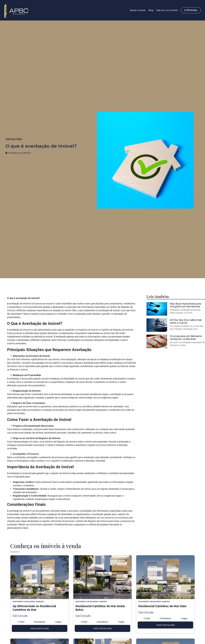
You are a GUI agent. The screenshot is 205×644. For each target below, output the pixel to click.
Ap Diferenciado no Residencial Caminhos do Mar (34, 608)
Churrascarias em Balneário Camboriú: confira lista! (186, 338)
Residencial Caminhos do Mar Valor (163, 606)
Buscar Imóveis (138, 10)
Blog (151, 10)
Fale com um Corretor (167, 10)
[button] (14, 139)
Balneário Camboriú (36, 602)
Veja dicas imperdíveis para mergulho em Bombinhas (185, 305)
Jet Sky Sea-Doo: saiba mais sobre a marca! (186, 321)
